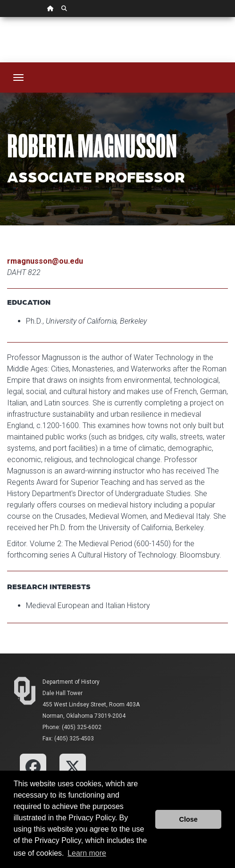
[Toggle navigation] (18, 77)
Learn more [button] (87, 853)
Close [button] (189, 819)
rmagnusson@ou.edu (45, 261)
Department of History (71, 682)
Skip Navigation (0, 17)
